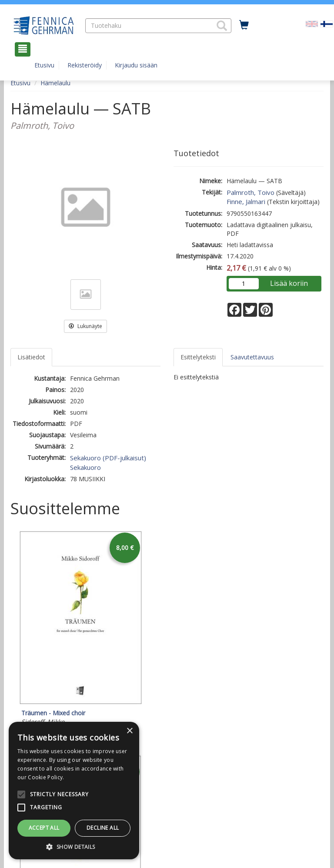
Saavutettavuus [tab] (252, 357)
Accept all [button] (44, 828)
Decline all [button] (103, 828)
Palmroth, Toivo (250, 192)
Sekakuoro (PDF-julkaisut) (108, 458)
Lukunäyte (85, 326)
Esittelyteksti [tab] (198, 357)
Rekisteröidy (85, 65)
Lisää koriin (289, 283)
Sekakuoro (85, 467)
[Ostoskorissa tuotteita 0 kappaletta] (244, 25)
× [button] (129, 731)
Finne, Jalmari (246, 201)
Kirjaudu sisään (136, 65)
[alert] (74, 791)
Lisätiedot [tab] (31, 357)
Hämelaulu (55, 83)
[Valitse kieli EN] (312, 23)
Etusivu (44, 65)
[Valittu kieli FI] (327, 23)
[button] (222, 26)
